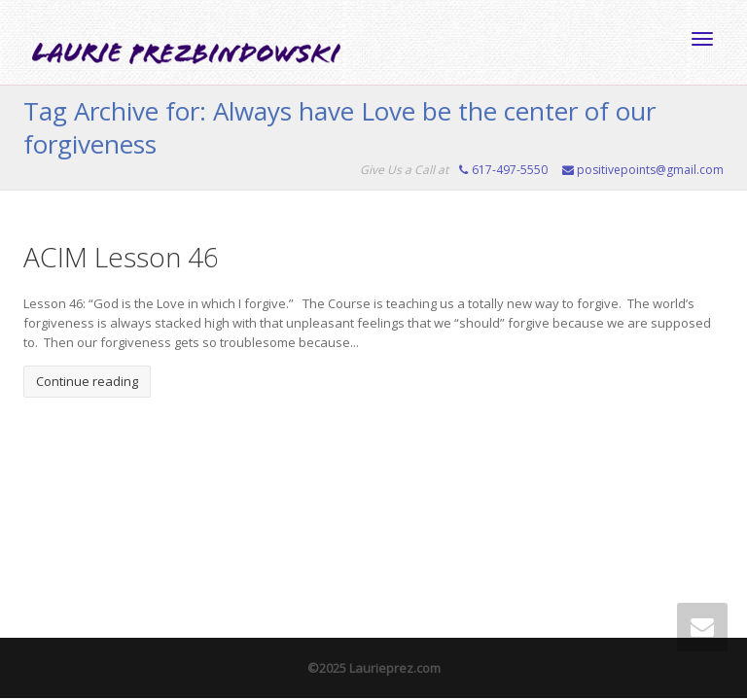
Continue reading (87, 381)
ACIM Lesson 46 (121, 257)
